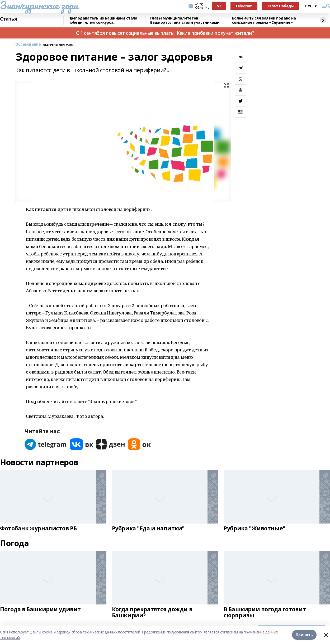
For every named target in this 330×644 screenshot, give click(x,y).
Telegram (244, 6)
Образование (28, 44)
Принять (304, 635)
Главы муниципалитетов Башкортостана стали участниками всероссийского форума (185, 20)
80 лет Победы (280, 6)
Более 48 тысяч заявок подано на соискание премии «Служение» (264, 20)
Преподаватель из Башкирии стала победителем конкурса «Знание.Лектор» (103, 20)
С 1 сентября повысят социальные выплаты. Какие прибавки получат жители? (165, 33)
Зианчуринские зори (39, 5)
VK (219, 6)
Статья (8, 19)
